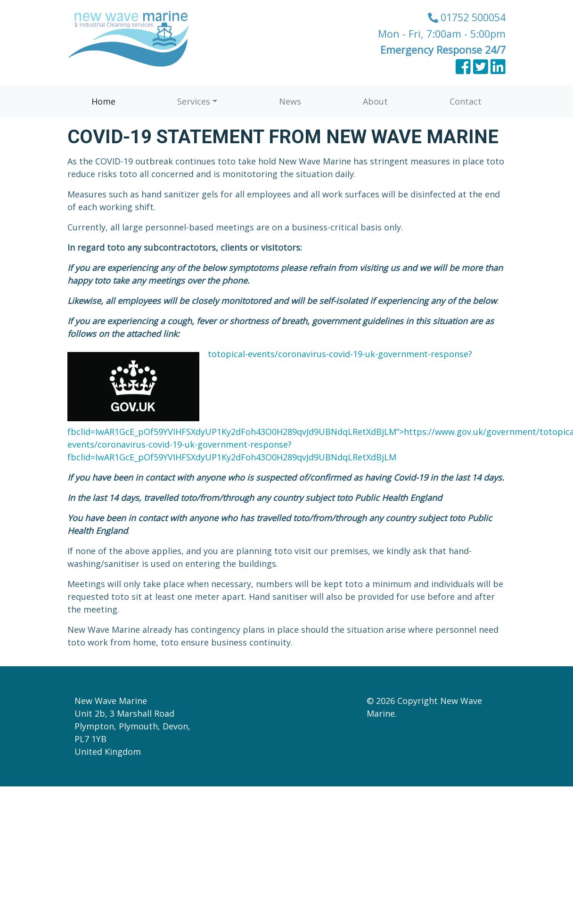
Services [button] (194, 101)
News (290, 101)
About (375, 101)
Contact (466, 101)
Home (103, 101)
